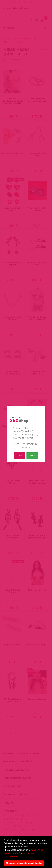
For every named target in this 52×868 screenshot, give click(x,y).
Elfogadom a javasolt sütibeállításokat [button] (24, 863)
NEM (19, 455)
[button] (19, 857)
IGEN (32, 455)
